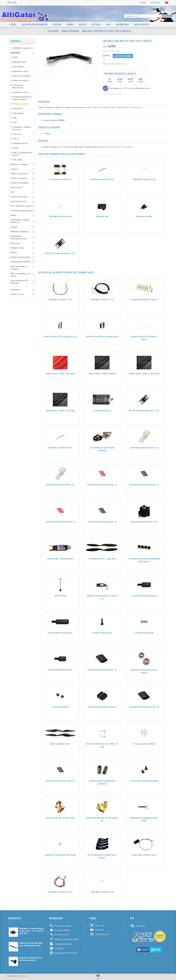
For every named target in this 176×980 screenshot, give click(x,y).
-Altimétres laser (19, 62)
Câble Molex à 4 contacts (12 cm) (102, 179)
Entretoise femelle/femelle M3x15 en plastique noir (102, 782)
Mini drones (15, 243)
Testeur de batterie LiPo (102, 410)
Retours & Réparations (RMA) (64, 939)
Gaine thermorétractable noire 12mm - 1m (144, 707)
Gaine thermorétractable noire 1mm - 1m (60, 781)
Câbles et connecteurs (20, 174)
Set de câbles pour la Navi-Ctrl (60, 179)
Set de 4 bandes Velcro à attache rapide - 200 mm (102, 856)
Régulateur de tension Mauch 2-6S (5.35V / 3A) (102, 597)
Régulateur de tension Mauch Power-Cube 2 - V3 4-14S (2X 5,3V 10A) (32, 931)
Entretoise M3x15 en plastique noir (60, 633)
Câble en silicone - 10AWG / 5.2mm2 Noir (60, 410)
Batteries (96, 24)
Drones (70, 24)
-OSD (14, 122)
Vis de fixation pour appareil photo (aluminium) (102, 449)
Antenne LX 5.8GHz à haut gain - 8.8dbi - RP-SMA (102, 745)
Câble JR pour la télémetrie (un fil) (144, 855)
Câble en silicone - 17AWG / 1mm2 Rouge (60, 373)
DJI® (12, 192)
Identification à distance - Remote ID (21, 221)
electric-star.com (99, 934)
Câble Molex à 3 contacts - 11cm (102, 299)
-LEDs (14, 118)
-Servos (15, 139)
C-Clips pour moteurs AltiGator (144, 744)
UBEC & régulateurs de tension (20, 275)
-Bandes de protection (21, 76)
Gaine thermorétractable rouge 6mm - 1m (60, 522)
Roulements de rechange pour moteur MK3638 (144, 671)
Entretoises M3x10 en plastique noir (144, 596)
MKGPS (90, 107)
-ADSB (15, 57)
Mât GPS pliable (60, 596)
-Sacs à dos (17, 134)
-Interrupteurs (18, 113)
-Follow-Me (17, 108)
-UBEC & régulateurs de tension (22, 154)
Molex (61, 147)
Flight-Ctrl (114, 107)
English (98, 977)
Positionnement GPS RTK (21, 262)
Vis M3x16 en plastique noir (102, 633)
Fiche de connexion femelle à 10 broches (102, 707)
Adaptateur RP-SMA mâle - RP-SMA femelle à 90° (102, 819)
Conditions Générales (61, 944)
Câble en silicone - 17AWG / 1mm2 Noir (102, 373)
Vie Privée (56, 948)
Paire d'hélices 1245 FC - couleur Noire (102, 559)
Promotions (15, 290)
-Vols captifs (17, 160)
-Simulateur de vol (20, 143)
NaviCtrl (100, 107)
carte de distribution (125, 147)
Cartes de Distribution (133, 107)
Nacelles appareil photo (20, 257)
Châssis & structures (19, 178)
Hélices (13, 215)
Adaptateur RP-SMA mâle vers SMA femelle (60, 855)
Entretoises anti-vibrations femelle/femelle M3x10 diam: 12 (144, 560)
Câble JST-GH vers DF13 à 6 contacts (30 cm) (102, 336)
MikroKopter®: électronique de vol (19, 237)
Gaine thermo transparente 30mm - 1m (144, 447)
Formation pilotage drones (21, 211)
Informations (122, 24)
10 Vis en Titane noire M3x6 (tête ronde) (144, 781)
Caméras (14, 169)
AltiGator (24, 976)
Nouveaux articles (60, 930)
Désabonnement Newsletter (64, 953)
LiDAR (108, 24)
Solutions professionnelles (35, 24)
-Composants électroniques (18, 86)
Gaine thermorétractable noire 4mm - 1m (144, 484)
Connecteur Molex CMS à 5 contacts (144, 299)
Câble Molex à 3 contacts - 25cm (60, 299)
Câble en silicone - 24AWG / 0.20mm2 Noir (144, 373)
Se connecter (155, 3)
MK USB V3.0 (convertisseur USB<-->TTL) (60, 253)
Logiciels (14, 227)
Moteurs (14, 252)
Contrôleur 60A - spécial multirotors (60, 559)
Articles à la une (17, 294)
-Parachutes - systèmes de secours (22, 128)
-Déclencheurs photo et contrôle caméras (22, 98)
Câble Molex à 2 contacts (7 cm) (144, 179)
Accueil (143, 3)
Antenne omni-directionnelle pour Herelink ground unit (31, 944)
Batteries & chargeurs (19, 164)
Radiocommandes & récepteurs (19, 268)
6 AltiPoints (127, 88)
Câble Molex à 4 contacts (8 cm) (60, 216)
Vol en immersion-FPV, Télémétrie (20, 282)
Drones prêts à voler (19, 197)
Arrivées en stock (59, 934)
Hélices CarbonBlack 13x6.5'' (60, 744)
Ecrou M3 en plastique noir (144, 633)
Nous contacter (142, 24)
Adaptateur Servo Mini (144, 216)
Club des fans (16, 187)
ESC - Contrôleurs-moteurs (21, 206)
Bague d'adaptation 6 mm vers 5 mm (144, 522)
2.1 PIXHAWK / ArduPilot (21, 48)
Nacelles (83, 24)
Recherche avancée (60, 925)
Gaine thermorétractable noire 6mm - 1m (102, 522)
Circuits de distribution (19, 183)
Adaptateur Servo (102, 216)
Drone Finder (12, 3)
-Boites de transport (20, 80)
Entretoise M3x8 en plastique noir (60, 670)
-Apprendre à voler (20, 71)
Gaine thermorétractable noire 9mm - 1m (102, 670)
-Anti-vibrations (18, 67)
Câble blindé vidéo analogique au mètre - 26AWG (144, 819)
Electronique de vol (19, 201)
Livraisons (97, 930)
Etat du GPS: (138, 926)
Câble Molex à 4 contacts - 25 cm (60, 892)
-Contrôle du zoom (20, 92)
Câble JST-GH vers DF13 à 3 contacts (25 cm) (60, 336)
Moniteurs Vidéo (17, 248)
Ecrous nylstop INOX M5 (60, 707)
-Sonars (15, 148)
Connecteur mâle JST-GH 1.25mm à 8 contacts (144, 338)
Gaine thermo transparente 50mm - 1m (60, 484)
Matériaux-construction (20, 232)
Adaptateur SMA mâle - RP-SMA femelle (60, 818)
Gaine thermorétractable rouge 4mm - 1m (102, 484)
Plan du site (97, 925)
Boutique (57, 24)
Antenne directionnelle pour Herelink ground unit (31, 959)
